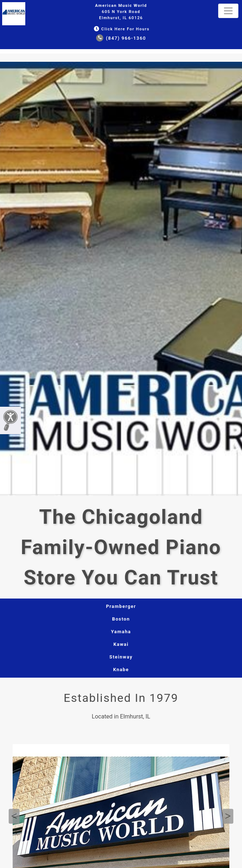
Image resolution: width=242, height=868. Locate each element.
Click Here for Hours (121, 29)
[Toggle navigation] (228, 11)
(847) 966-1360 (121, 38)
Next (228, 816)
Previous (14, 816)
